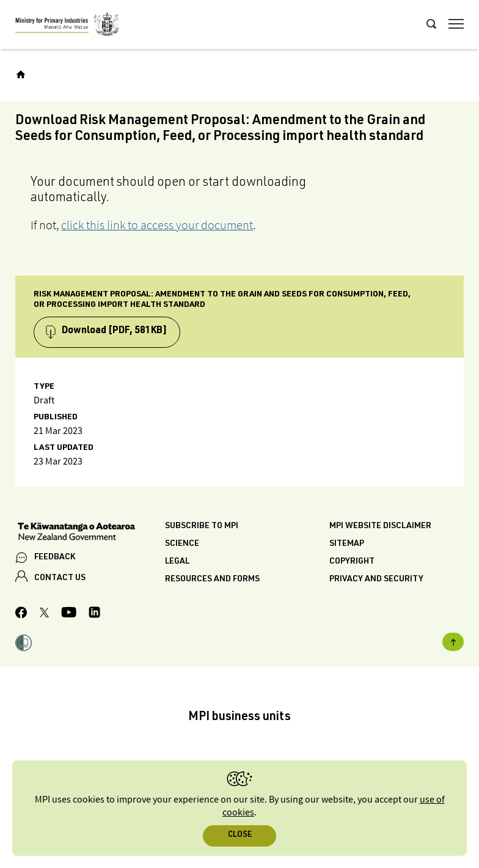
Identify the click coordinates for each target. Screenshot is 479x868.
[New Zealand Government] (90, 533)
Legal (177, 562)
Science (182, 544)
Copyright (352, 562)
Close (240, 835)
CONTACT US (60, 578)
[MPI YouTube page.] (69, 614)
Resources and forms (212, 579)
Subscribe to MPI (202, 526)
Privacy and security (376, 579)
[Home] (21, 75)
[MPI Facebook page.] (21, 614)
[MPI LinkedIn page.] (94, 614)
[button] (24, 644)
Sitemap (347, 544)
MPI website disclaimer (380, 526)
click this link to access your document (157, 225)
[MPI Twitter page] (44, 614)
